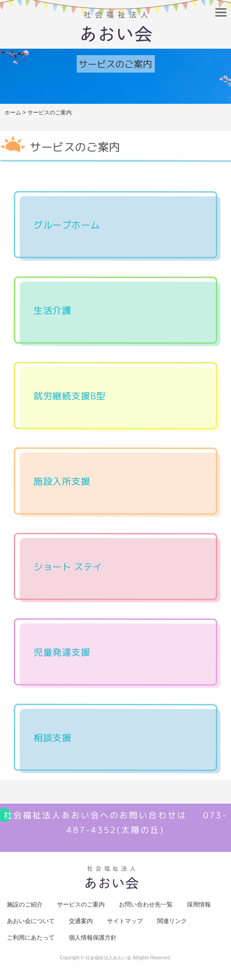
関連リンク (172, 921)
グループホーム (67, 225)
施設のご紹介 (25, 904)
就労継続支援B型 (70, 396)
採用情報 (199, 904)
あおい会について (31, 921)
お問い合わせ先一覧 (146, 904)
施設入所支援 (62, 481)
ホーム (13, 113)
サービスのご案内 (81, 904)
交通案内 (81, 921)
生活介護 (52, 310)
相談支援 (52, 737)
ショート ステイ (68, 566)
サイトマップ (125, 921)
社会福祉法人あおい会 (108, 958)
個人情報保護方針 (93, 938)
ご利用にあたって (31, 938)
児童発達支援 (62, 652)
